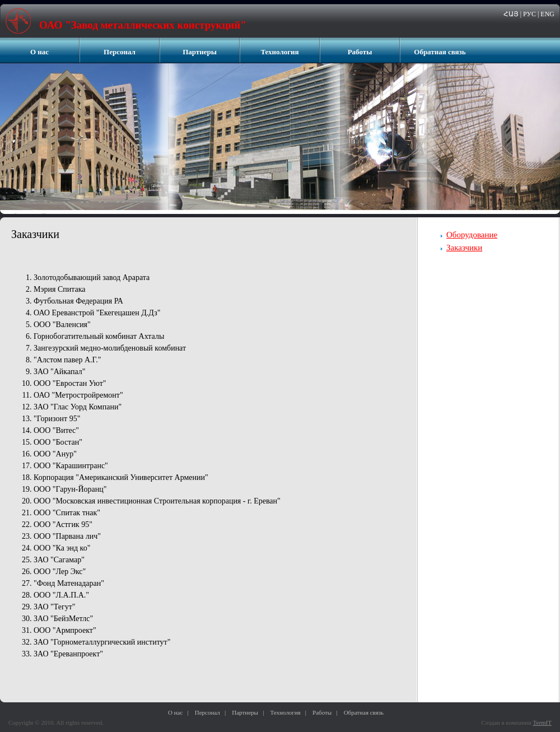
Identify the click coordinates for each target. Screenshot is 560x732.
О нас (39, 52)
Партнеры (200, 52)
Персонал (120, 52)
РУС (529, 14)
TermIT (542, 722)
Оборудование (472, 235)
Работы (360, 52)
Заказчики (464, 248)
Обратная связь (440, 52)
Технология (279, 52)
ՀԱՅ (511, 14)
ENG (547, 14)
